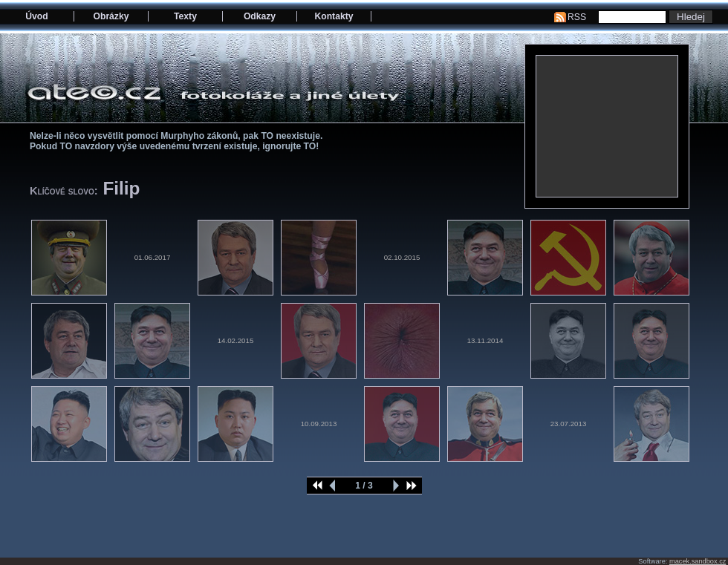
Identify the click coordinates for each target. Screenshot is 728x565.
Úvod (36, 16)
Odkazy (260, 16)
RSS (577, 17)
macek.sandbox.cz (698, 561)
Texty (185, 16)
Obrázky (111, 16)
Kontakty (334, 16)
